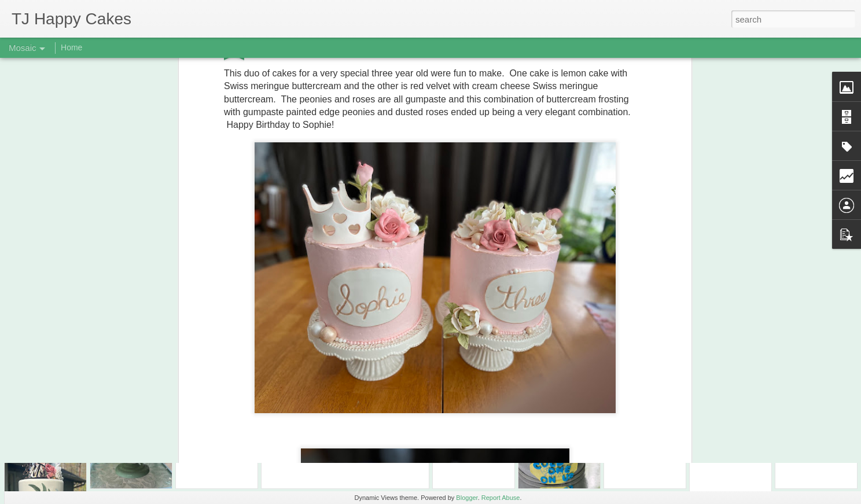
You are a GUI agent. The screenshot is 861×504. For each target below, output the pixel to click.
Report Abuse (501, 498)
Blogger (467, 498)
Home (71, 47)
